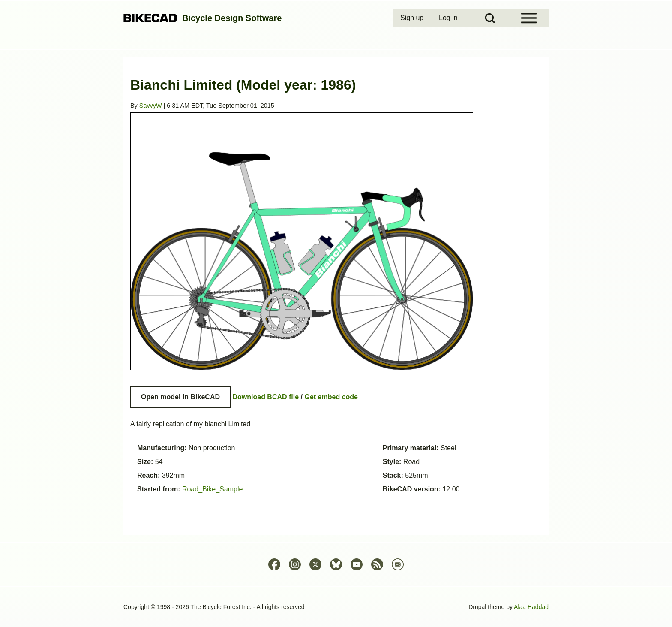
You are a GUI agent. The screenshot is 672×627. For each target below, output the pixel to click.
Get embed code (331, 397)
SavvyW (151, 106)
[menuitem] (413, 18)
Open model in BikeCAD (180, 397)
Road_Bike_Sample (212, 489)
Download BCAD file (265, 397)
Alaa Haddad (531, 607)
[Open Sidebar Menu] (529, 18)
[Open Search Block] (490, 18)
